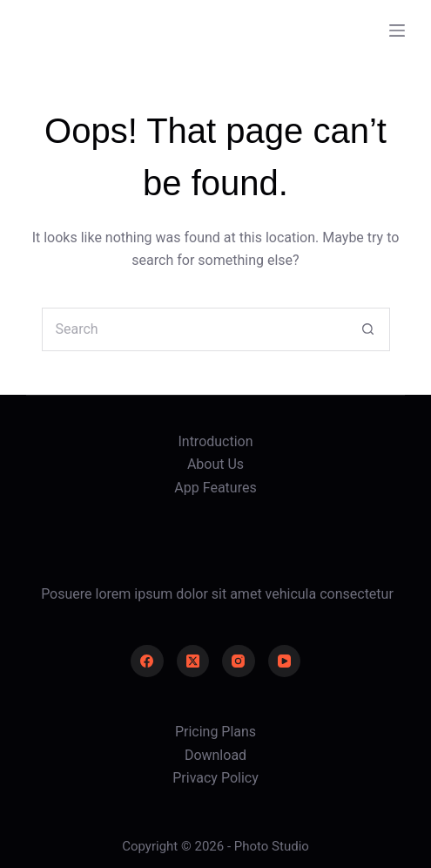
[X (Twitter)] (193, 661)
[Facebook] (147, 661)
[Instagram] (239, 661)
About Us (215, 464)
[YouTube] (285, 661)
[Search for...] (194, 329)
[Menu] (397, 31)
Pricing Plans (215, 732)
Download (215, 755)
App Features (215, 488)
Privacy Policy (215, 778)
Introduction (215, 441)
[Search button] (368, 329)
